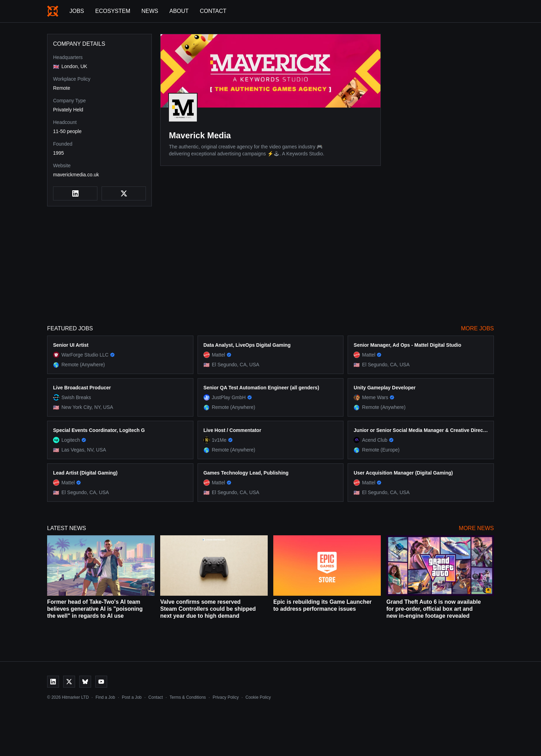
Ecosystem (113, 11)
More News (476, 528)
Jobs (77, 11)
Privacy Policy (226, 697)
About (179, 11)
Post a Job (132, 697)
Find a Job (105, 697)
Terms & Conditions (188, 697)
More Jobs (477, 328)
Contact (213, 11)
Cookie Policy (258, 697)
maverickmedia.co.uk (76, 175)
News (150, 11)
